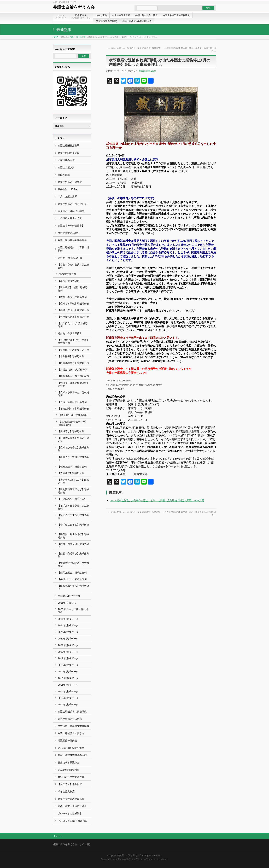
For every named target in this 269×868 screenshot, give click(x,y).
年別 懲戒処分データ (69, 596)
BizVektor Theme (135, 859)
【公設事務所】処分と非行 (72, 499)
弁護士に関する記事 (77, 37)
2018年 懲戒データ (68, 665)
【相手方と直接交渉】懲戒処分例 (73, 507)
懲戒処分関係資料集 (69, 770)
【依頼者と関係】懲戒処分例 (73, 304)
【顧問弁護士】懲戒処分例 (72, 573)
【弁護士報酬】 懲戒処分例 (73, 370)
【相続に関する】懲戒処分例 (73, 409)
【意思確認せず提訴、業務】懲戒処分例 (73, 342)
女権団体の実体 (66, 160)
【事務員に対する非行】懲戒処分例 (73, 536)
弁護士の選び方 (66, 167)
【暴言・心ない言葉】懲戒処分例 (73, 266)
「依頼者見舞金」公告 (70, 218)
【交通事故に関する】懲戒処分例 (73, 565)
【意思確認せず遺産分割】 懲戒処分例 (73, 423)
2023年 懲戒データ (68, 632)
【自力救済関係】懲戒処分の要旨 (73, 439)
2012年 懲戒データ (68, 704)
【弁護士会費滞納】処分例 (72, 402)
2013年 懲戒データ (68, 698)
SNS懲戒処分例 (67, 274)
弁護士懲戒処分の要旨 (70, 182)
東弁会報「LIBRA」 (69, 189)
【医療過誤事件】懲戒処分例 (73, 363)
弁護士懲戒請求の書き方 (71, 733)
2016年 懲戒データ (68, 678)
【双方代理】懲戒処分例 (71, 473)
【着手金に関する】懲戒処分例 (73, 526)
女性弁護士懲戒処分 (69, 233)
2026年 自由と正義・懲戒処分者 (73, 611)
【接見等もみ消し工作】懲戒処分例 (73, 481)
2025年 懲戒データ (68, 619)
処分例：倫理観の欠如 (70, 258)
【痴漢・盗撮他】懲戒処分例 (73, 310)
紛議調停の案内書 (67, 741)
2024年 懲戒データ (68, 625)
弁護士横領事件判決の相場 (72, 240)
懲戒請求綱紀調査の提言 (71, 748)
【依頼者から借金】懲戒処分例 (73, 449)
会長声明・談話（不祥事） (72, 211)
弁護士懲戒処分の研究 (70, 719)
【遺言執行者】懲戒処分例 (73, 415)
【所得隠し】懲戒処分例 (71, 431)
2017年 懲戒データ (68, 672)
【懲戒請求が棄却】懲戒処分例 (73, 587)
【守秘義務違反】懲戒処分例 (73, 317)
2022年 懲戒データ (68, 639)
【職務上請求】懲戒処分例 (72, 467)
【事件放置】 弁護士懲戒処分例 (73, 289)
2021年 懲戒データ (68, 645)
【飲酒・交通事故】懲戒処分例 (73, 555)
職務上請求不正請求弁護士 (72, 806)
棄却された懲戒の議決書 (71, 777)
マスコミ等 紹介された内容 (73, 821)
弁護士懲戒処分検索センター (73, 204)
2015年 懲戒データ (68, 685)
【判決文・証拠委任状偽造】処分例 (73, 384)
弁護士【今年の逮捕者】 (71, 226)
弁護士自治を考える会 (74, 7)
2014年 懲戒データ (68, 691)
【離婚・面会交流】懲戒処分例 (73, 545)
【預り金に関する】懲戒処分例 (73, 517)
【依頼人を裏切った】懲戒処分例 (73, 394)
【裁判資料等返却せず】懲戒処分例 (73, 491)
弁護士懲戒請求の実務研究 (72, 712)
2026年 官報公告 (67, 603)
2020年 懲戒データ (68, 652)
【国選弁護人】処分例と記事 (73, 376)
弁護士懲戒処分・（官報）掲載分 (73, 249)
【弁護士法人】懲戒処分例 (72, 579)
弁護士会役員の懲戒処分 (71, 799)
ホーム (59, 836)
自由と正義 (64, 175)
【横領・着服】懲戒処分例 (72, 297)
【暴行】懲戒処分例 (69, 281)
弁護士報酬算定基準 (69, 145)
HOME (56, 37)
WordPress (118, 859)
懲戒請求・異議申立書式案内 (73, 726)
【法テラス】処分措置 (70, 784)
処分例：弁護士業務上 (70, 333)
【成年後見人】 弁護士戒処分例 (73, 325)
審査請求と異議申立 (69, 762)
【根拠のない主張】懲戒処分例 (73, 459)
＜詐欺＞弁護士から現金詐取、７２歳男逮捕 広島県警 (133, 48)
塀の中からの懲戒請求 (70, 813)
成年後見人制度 (66, 791)
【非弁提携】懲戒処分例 (71, 356)
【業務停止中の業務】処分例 (73, 350)
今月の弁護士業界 (67, 196)
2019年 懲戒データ (68, 658)
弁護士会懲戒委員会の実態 (72, 755)
